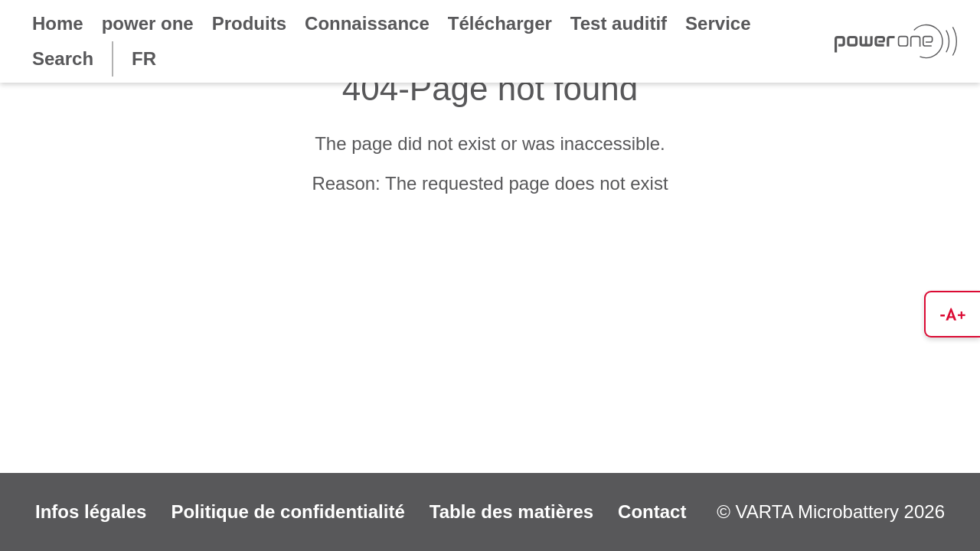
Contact (652, 512)
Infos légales (91, 512)
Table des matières (511, 512)
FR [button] (144, 59)
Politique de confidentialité (287, 512)
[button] (952, 314)
